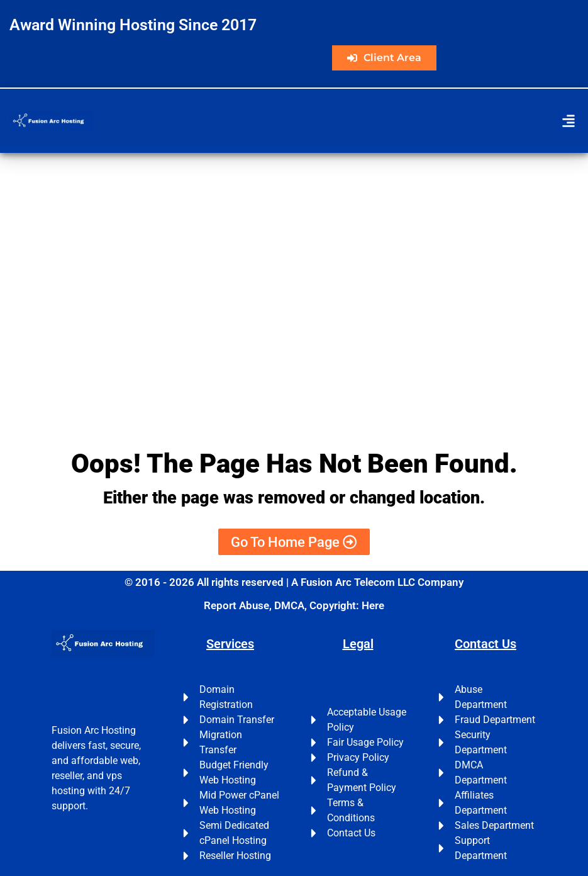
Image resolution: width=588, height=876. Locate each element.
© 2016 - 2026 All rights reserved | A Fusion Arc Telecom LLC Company (294, 582)
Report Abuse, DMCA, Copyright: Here (294, 605)
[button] (568, 121)
